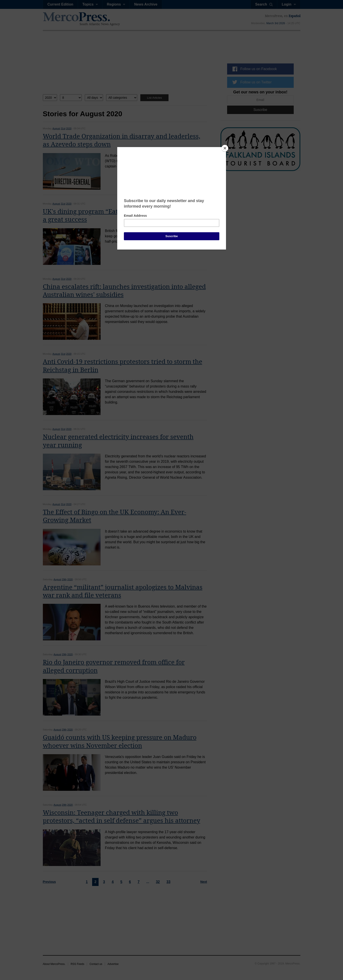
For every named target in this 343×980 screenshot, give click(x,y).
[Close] (225, 148)
